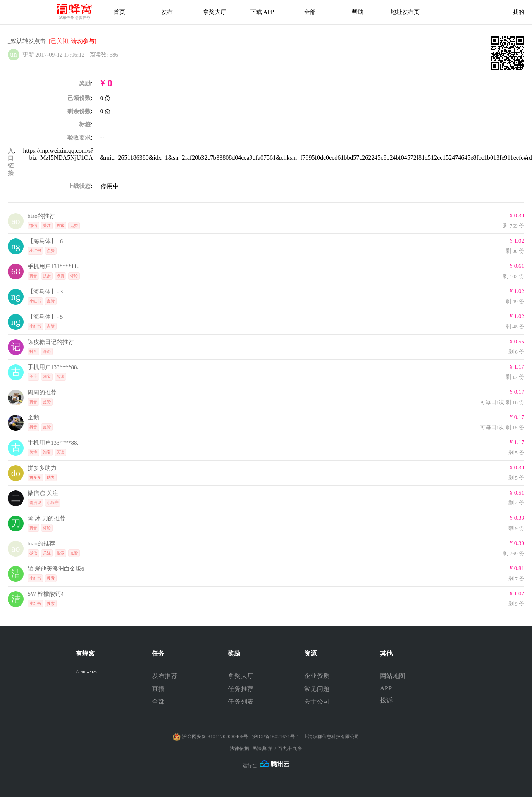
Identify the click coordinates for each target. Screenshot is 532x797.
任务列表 (241, 701)
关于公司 (317, 701)
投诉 (387, 700)
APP (386, 688)
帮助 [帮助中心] (358, 12)
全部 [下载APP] (310, 12)
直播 (158, 689)
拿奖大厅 (215, 12)
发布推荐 (165, 676)
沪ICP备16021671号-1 (276, 737)
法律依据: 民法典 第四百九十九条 (266, 749)
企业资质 (317, 676)
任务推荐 (241, 689)
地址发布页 (405, 12)
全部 (158, 701)
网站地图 (393, 676)
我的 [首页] (518, 12)
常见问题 (317, 689)
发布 (167, 12)
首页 (119, 12)
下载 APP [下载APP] (262, 12)
